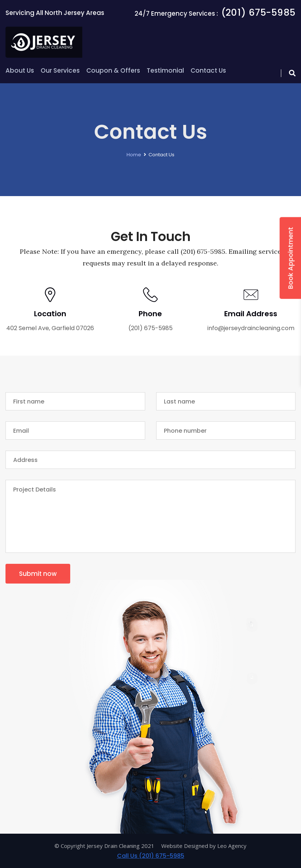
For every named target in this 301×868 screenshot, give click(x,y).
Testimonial (165, 70)
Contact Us (208, 70)
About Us (20, 70)
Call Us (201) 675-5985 (151, 856)
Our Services (60, 70)
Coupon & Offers (113, 70)
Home (134, 155)
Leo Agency (232, 846)
